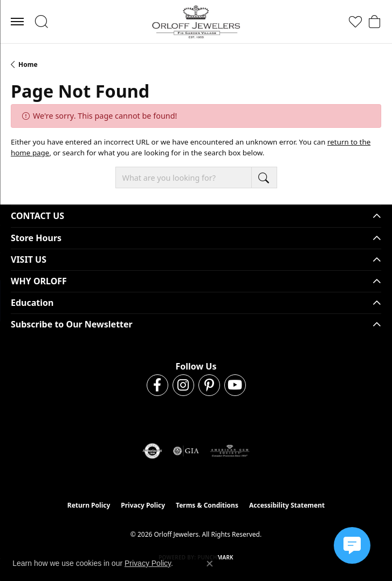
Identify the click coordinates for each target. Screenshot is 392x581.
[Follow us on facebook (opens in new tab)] (157, 385)
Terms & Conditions (207, 505)
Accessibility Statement (287, 505)
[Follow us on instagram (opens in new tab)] (183, 385)
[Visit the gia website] (186, 451)
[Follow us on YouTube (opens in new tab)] (235, 385)
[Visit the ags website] (230, 451)
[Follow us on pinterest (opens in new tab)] (209, 385)
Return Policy (89, 505)
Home (28, 64)
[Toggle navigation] (17, 22)
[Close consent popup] (210, 564)
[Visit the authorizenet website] (152, 451)
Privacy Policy (143, 505)
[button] (41, 22)
